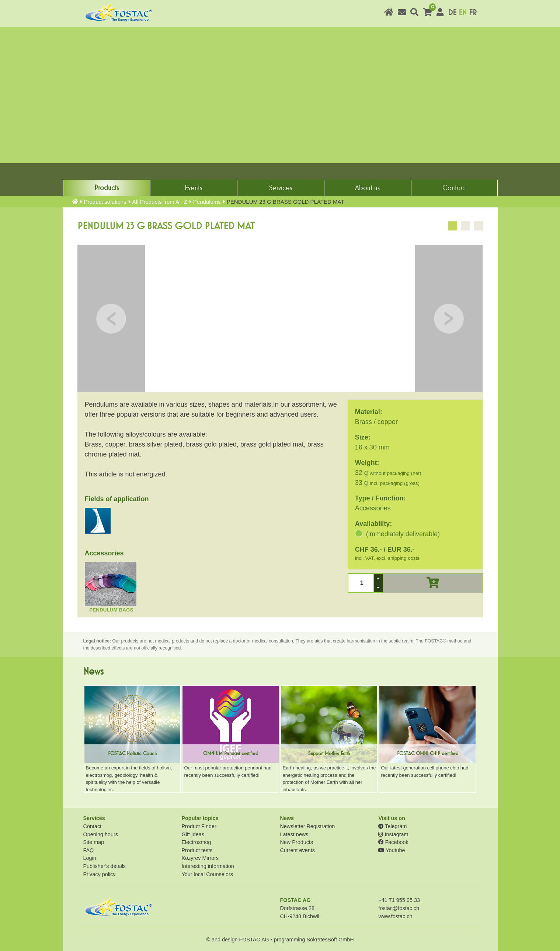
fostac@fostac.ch (399, 908)
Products (107, 188)
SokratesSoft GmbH (330, 940)
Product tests (197, 850)
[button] (378, 578)
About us (367, 188)
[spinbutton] (361, 583)
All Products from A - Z (160, 202)
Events (193, 188)
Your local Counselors (207, 874)
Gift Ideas (193, 834)
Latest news (294, 834)
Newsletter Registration (307, 826)
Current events (297, 850)
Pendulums (207, 202)
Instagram (393, 834)
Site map (94, 842)
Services (281, 188)
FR (473, 13)
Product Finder (199, 826)
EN (463, 13)
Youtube (392, 850)
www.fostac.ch (395, 916)
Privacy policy (100, 874)
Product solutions (105, 202)
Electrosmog (196, 842)
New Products (296, 842)
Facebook (393, 842)
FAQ (89, 850)
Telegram (392, 826)
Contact (454, 188)
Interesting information (208, 866)
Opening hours (101, 834)
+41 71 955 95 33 (399, 900)
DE (452, 13)
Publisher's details (105, 866)
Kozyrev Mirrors (200, 858)
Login (90, 858)
